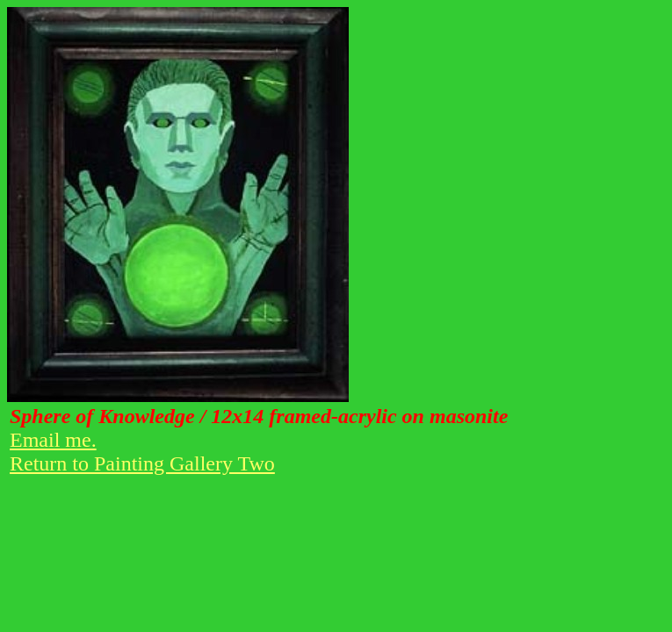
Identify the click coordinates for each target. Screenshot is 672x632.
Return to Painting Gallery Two (142, 463)
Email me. (53, 440)
